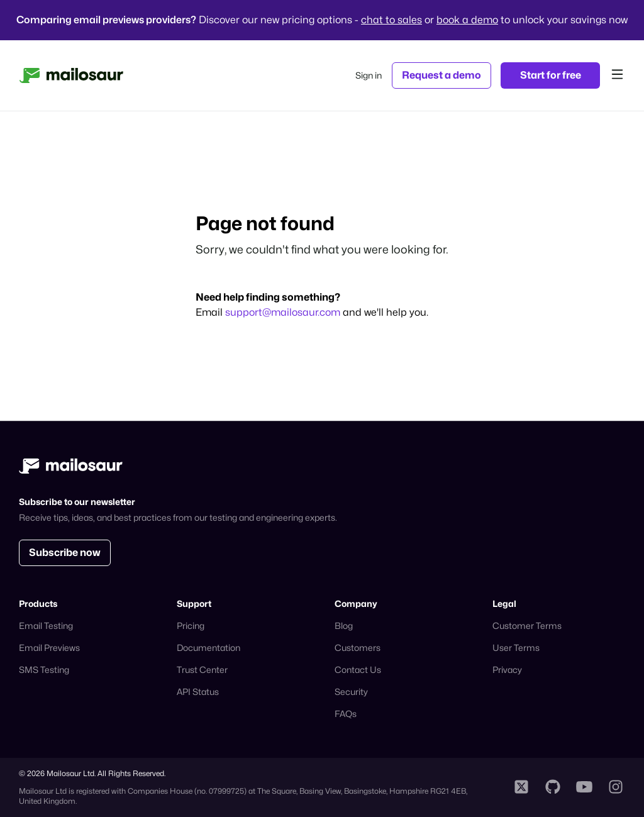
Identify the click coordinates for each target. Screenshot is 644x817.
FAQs (346, 714)
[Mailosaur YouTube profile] (584, 787)
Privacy (507, 670)
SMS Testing (44, 670)
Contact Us (358, 670)
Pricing (191, 625)
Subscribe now (65, 553)
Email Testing (46, 625)
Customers (358, 647)
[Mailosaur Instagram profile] (616, 787)
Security (351, 692)
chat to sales (391, 20)
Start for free (551, 75)
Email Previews (49, 647)
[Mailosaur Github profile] (553, 787)
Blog (344, 625)
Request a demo (441, 75)
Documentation (208, 647)
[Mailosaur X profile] (521, 787)
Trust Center (202, 670)
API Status (198, 692)
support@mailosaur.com (284, 312)
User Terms (516, 647)
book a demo (467, 20)
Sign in (369, 75)
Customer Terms (527, 625)
